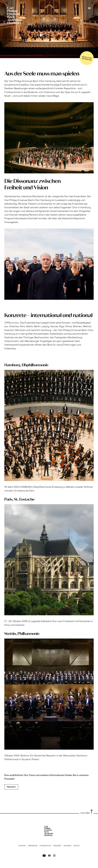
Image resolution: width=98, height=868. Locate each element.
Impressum (33, 846)
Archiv (77, 846)
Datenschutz (45, 846)
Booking (68, 846)
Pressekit (57, 846)
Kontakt (22, 846)
